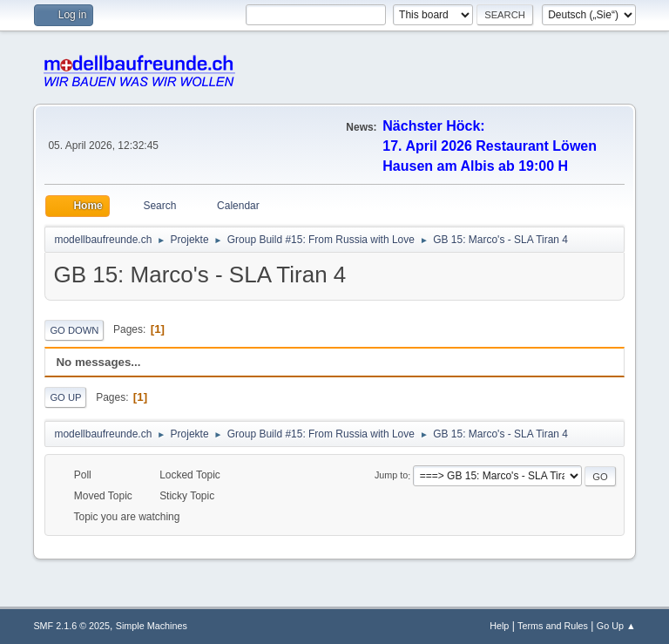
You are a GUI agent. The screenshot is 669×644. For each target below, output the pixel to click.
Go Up (65, 397)
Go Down (74, 330)
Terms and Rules (553, 626)
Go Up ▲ (616, 626)
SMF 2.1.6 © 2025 (71, 626)
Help (499, 626)
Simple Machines (152, 626)
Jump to (391, 476)
